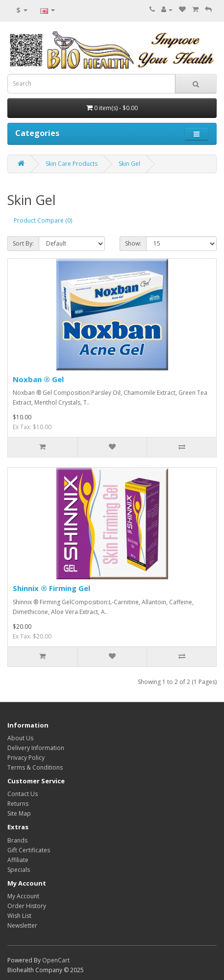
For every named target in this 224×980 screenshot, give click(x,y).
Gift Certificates (29, 850)
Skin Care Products (72, 164)
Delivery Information (36, 748)
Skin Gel (129, 164)
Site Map (19, 813)
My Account (23, 896)
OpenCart (56, 960)
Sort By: (23, 243)
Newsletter (22, 925)
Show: (133, 243)
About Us (20, 738)
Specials (19, 870)
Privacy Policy (26, 758)
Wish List (19, 916)
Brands (17, 840)
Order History (27, 906)
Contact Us (23, 794)
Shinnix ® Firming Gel (51, 588)
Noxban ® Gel (38, 379)
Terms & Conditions (35, 767)
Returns (18, 804)
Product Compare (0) (43, 220)
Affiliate (18, 860)
